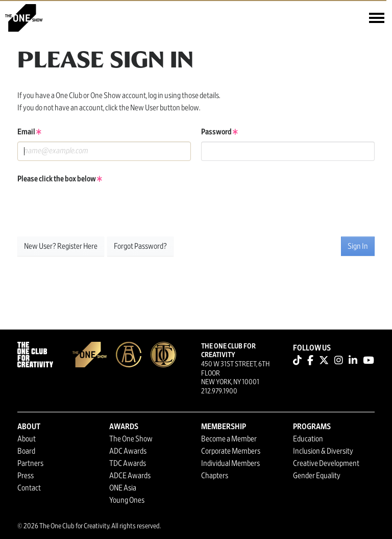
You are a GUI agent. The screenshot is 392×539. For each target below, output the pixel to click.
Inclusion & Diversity (323, 451)
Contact (29, 488)
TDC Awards (128, 463)
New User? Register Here (61, 246)
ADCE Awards (130, 476)
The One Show (131, 439)
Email (29, 132)
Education (308, 439)
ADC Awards (128, 451)
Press (26, 476)
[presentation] (95, 208)
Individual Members (230, 463)
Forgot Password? (140, 246)
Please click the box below (60, 179)
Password (219, 132)
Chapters (215, 476)
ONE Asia (123, 488)
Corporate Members (231, 451)
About (27, 439)
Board (26, 451)
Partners (30, 463)
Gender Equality (317, 476)
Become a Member (229, 439)
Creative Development (326, 463)
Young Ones (127, 500)
